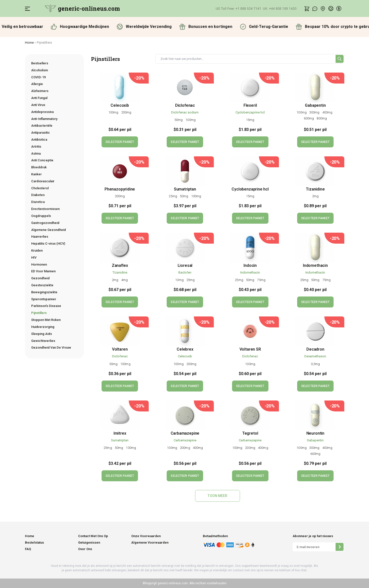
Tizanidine (315, 189)
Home (29, 43)
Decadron (315, 349)
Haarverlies (40, 237)
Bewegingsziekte (44, 292)
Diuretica (38, 202)
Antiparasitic (41, 133)
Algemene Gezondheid (49, 230)
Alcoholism (40, 70)
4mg (124, 280)
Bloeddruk (39, 167)
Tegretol (250, 433)
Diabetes (38, 195)
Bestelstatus (34, 542)
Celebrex (185, 349)
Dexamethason (315, 356)
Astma (36, 153)
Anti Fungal (39, 98)
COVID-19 (38, 77)
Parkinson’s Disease (46, 306)
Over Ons (85, 549)
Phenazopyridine (120, 189)
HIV (34, 257)
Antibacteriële (42, 126)
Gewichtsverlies (43, 341)
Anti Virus (38, 105)
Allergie (37, 84)
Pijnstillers (39, 313)
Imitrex (120, 433)
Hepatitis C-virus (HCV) (48, 244)
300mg (315, 112)
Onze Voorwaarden (146, 536)
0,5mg (315, 364)
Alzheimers (40, 91)
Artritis (36, 147)
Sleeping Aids (42, 334)
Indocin (250, 265)
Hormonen (39, 264)
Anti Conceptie (42, 160)
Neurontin (315, 433)
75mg (261, 280)
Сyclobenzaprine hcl (250, 112)
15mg (250, 120)
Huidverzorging (43, 327)
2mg (315, 196)
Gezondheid (40, 278)
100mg (114, 112)
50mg (179, 120)
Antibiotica (39, 140)
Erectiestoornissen (45, 209)
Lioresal (185, 265)
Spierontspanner (44, 299)
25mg (173, 196)
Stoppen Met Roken (46, 320)
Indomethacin (250, 272)
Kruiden (37, 250)
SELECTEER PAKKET (120, 142)
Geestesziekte (42, 285)
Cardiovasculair (43, 181)
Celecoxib (120, 105)
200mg (126, 112)
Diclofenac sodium (185, 112)
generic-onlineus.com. (173, 583)
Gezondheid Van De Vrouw (51, 347)
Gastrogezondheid (45, 223)
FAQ (28, 549)
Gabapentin (315, 105)
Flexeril (250, 105)
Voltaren (120, 349)
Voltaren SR (250, 349)
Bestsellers (40, 63)
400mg (328, 112)
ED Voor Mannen (43, 271)
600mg (309, 118)
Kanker (36, 174)
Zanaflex (120, 265)
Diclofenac (185, 105)
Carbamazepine (185, 433)
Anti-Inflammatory (44, 119)
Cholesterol (40, 188)
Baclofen (185, 272)
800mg (322, 118)
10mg (180, 280)
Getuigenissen (89, 542)
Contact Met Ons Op (93, 536)
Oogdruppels (41, 216)
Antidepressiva (42, 112)
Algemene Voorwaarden (150, 542)
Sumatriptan (185, 189)
